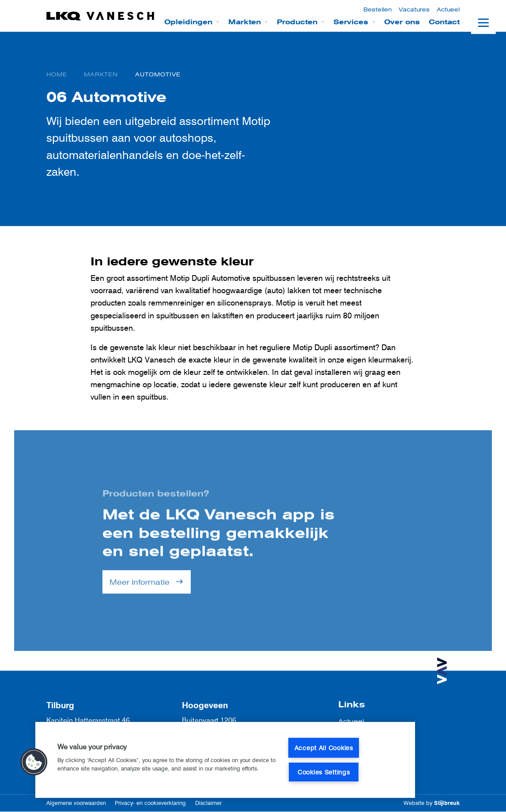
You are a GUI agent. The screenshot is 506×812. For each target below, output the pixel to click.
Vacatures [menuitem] (414, 9)
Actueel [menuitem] (448, 9)
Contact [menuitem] (444, 22)
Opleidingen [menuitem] (188, 22)
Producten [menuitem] (297, 22)
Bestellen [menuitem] (378, 9)
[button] (34, 762)
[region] (225, 760)
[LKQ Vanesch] (101, 16)
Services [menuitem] (351, 22)
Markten (101, 74)
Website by (432, 803)
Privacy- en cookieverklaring (150, 803)
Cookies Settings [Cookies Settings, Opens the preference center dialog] (324, 772)
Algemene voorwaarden (76, 803)
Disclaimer (208, 803)
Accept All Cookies (324, 748)
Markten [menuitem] (245, 22)
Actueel (351, 721)
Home (57, 74)
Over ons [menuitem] (402, 22)
